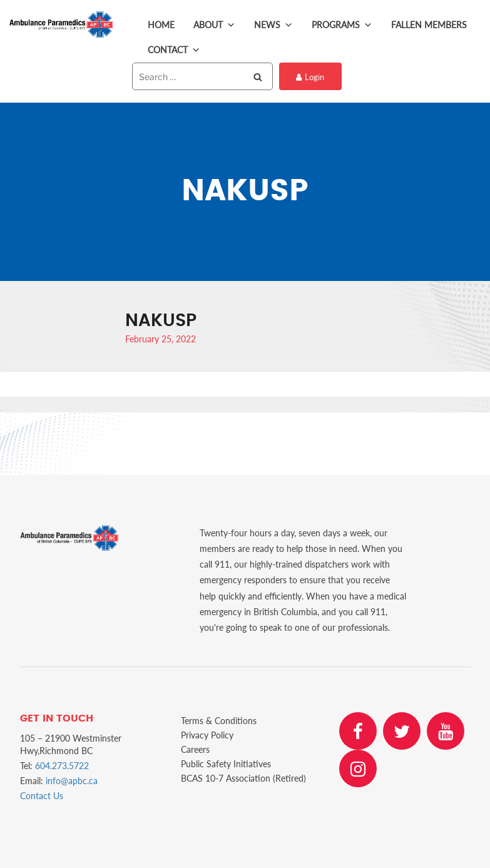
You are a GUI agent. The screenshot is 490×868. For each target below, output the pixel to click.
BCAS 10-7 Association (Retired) (243, 778)
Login (310, 77)
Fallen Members (429, 25)
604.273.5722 (62, 766)
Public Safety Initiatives (226, 764)
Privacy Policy (207, 735)
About (214, 25)
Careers (195, 749)
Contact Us (42, 796)
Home (161, 25)
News (273, 25)
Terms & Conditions (219, 721)
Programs (342, 25)
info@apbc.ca (72, 781)
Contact (174, 50)
